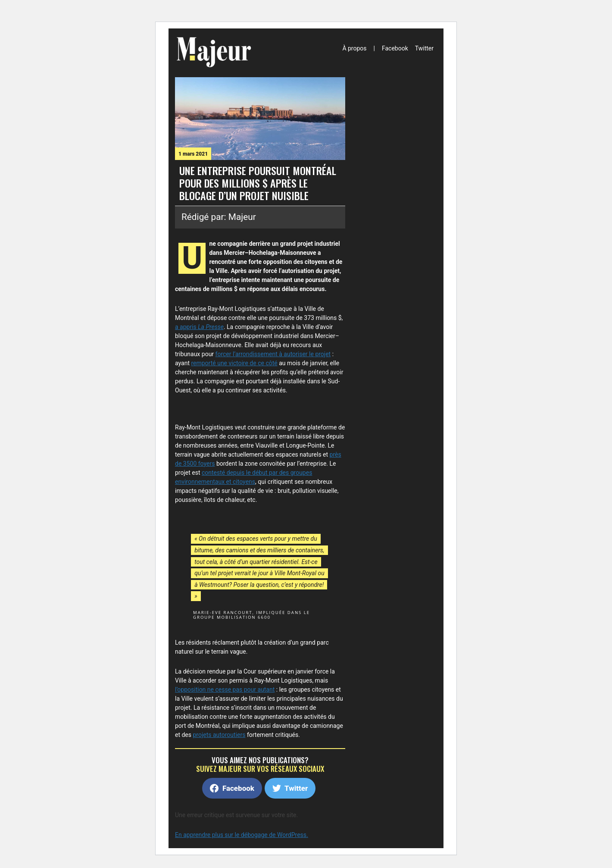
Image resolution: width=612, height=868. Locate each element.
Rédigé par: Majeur (219, 217)
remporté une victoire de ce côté (234, 363)
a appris (199, 327)
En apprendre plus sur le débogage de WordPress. (242, 835)
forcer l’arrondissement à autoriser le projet (273, 354)
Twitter (424, 48)
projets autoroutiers (219, 735)
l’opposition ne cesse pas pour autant (225, 689)
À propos (354, 48)
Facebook (395, 48)
